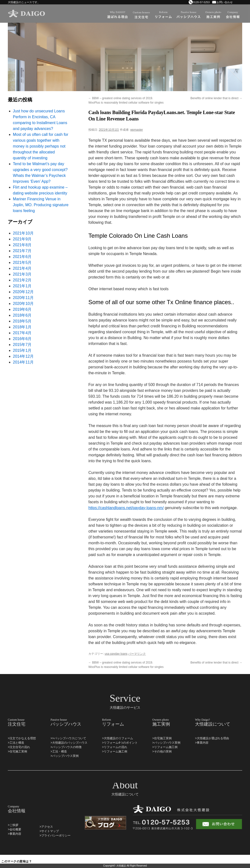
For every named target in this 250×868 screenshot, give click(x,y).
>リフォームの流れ (115, 747)
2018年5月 (22, 321)
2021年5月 (22, 263)
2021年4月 (22, 268)
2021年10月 (23, 233)
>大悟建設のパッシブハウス (69, 743)
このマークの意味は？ (16, 861)
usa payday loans (116, 654)
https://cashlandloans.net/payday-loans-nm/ (126, 508)
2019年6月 (22, 309)
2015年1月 (22, 350)
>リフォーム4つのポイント (120, 743)
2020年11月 (23, 298)
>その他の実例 (162, 751)
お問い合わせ (225, 2)
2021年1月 (22, 286)
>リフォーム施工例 (115, 751)
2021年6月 (22, 257)
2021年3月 (22, 274)
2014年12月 (23, 356)
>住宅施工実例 (17, 751)
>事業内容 (202, 743)
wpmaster (136, 130)
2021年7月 (22, 251)
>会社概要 (15, 829)
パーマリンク (137, 654)
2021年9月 (22, 239)
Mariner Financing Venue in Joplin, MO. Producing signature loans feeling (41, 205)
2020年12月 (23, 292)
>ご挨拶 (13, 825)
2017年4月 (22, 333)
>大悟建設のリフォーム (118, 738)
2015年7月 (22, 345)
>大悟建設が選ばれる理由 (212, 738)
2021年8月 (22, 245)
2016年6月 (22, 339)
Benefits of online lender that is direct (216, 98)
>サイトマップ (49, 831)
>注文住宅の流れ (19, 747)
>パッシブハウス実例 (65, 756)
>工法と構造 (16, 743)
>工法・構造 (59, 751)
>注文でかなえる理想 (22, 738)
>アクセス (46, 827)
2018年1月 (22, 327)
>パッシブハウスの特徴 (66, 747)
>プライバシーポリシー (55, 836)
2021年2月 (22, 280)
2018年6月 (22, 315)
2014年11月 (23, 362)
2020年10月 (23, 304)
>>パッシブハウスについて (68, 738)
